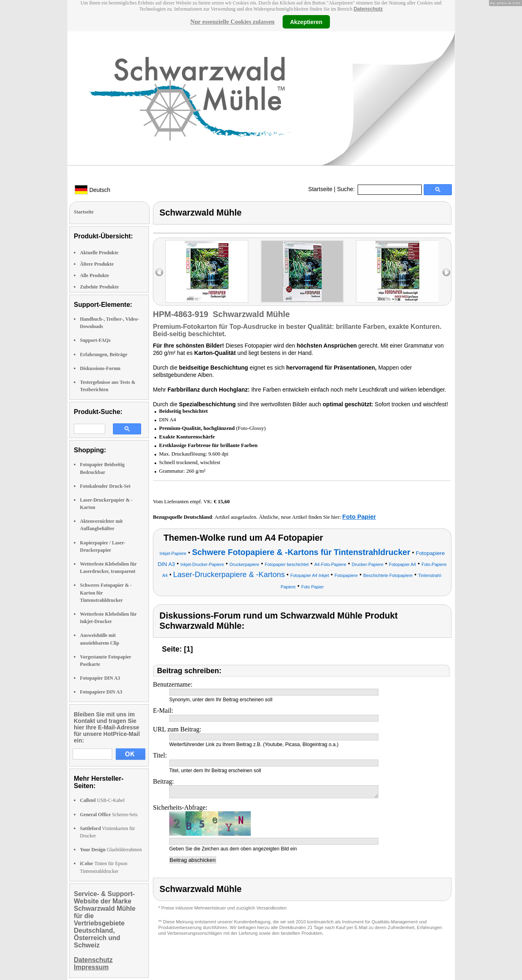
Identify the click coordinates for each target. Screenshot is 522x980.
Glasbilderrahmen (111, 850)
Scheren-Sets (109, 815)
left (159, 272)
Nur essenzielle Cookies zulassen (232, 22)
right (446, 272)
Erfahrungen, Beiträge (104, 355)
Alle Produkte (94, 275)
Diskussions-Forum (100, 368)
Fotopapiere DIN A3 (101, 692)
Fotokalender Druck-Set (105, 486)
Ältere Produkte (97, 264)
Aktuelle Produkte (99, 253)
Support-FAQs (95, 340)
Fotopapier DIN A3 (100, 678)
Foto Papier (359, 516)
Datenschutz (368, 9)
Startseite (320, 189)
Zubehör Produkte (99, 287)
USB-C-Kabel (102, 800)
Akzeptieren (306, 22)
